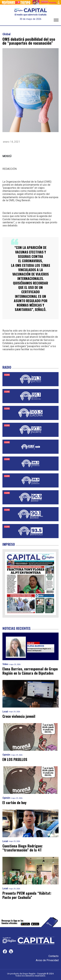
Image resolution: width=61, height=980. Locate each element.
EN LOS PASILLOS (15, 759)
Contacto (54, 956)
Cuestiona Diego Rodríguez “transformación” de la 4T (22, 848)
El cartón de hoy (14, 803)
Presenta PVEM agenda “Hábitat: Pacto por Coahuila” (27, 895)
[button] (56, 21)
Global (6, 34)
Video (5, 664)
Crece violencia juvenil (19, 716)
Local (5, 712)
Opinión (6, 755)
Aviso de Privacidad (47, 960)
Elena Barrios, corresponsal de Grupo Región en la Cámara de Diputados (30, 671)
